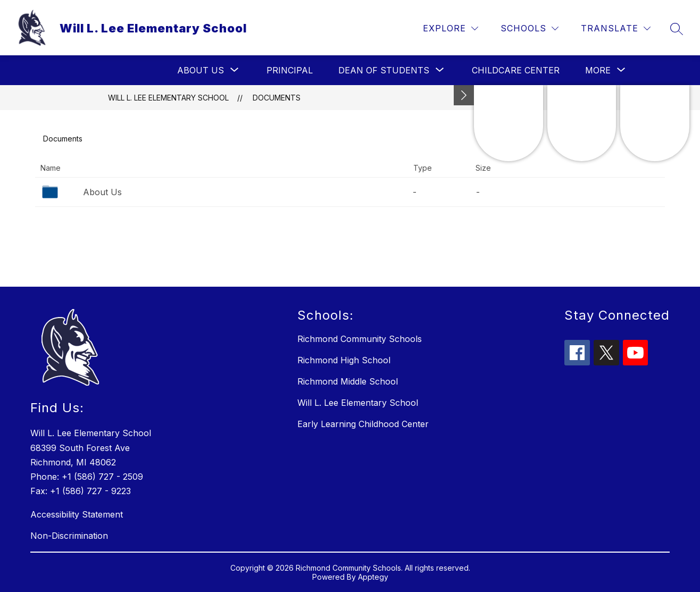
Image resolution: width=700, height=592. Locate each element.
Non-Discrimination (69, 536)
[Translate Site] (616, 28)
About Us (102, 192)
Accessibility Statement (77, 514)
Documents (277, 98)
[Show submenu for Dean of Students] (384, 70)
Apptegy (373, 577)
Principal (290, 70)
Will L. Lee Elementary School (168, 98)
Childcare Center (516, 70)
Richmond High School (344, 360)
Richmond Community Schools (360, 339)
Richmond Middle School (348, 381)
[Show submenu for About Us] (201, 70)
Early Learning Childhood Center (363, 424)
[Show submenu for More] (598, 70)
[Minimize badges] (464, 95)
